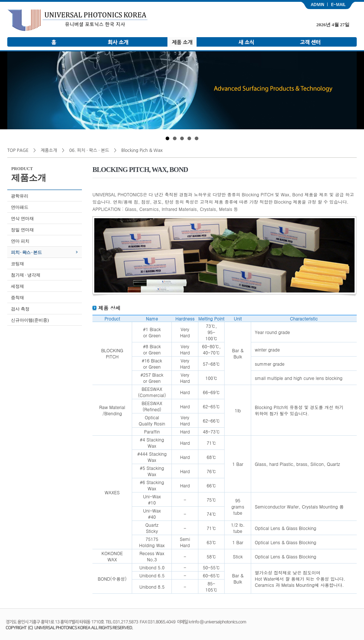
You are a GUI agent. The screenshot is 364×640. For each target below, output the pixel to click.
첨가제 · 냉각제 (26, 275)
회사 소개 (118, 42)
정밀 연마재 (22, 230)
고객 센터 (310, 42)
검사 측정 (20, 309)
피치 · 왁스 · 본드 (26, 252)
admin (314, 5)
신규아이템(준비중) (30, 320)
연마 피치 (20, 241)
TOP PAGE (18, 150)
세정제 (17, 286)
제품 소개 (182, 42)
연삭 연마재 (22, 219)
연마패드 (20, 207)
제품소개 (49, 150)
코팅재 (17, 264)
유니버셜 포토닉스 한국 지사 (78, 20)
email (342, 5)
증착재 (17, 298)
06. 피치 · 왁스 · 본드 (89, 150)
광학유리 (20, 196)
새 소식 (246, 42)
